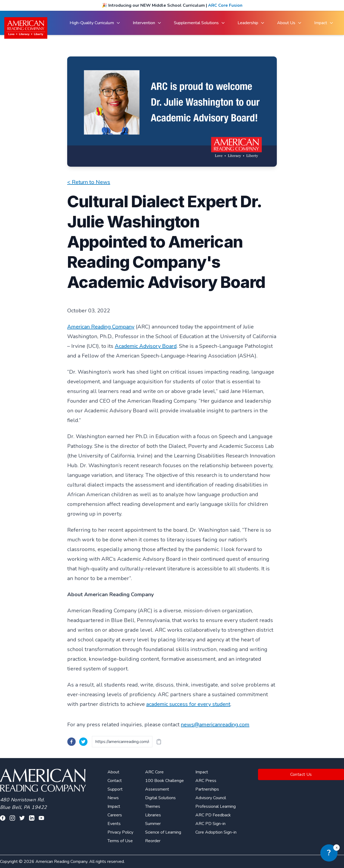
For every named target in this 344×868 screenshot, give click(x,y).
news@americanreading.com (215, 725)
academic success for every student (188, 704)
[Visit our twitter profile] (22, 818)
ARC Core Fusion (225, 5)
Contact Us (301, 774)
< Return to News (89, 182)
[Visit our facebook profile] (3, 818)
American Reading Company (101, 327)
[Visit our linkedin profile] (32, 818)
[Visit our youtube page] (41, 818)
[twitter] (83, 742)
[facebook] (71, 742)
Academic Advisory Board (146, 346)
